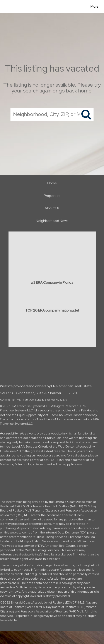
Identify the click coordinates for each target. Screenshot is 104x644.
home (85, 91)
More (95, 6)
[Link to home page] (7, 7)
